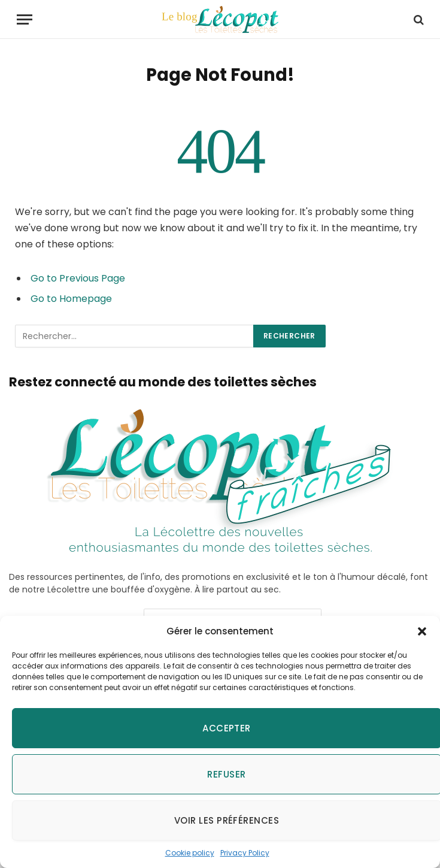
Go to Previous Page (78, 278)
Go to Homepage (71, 299)
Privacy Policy (245, 853)
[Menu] (25, 19)
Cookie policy (190, 853)
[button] (422, 631)
